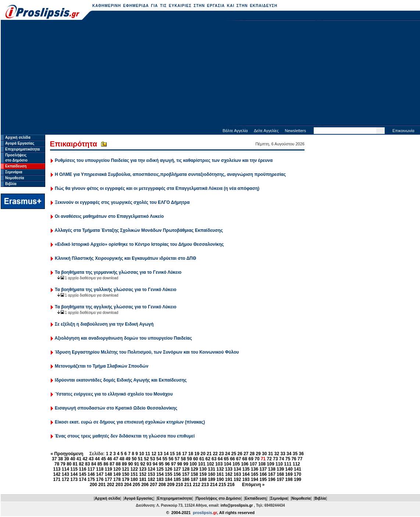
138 (272, 469)
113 (57, 469)
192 (237, 479)
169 (289, 474)
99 (186, 464)
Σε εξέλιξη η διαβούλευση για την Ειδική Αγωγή (104, 324)
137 (263, 469)
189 (211, 479)
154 (160, 474)
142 (57, 474)
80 (69, 464)
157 (186, 474)
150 (125, 474)
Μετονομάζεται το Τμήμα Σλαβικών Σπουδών (102, 366)
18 (191, 454)
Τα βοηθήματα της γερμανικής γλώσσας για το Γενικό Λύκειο (118, 272)
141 (298, 469)
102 (210, 464)
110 (279, 464)
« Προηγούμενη (67, 454)
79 (63, 464)
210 (179, 485)
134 (237, 469)
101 (202, 464)
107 (253, 464)
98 (180, 464)
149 (117, 474)
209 (171, 485)
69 (251, 459)
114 (65, 469)
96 (167, 464)
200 (93, 485)
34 (289, 454)
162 (229, 474)
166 (263, 474)
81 (75, 464)
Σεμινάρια (14, 172)
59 (189, 459)
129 (194, 469)
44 (97, 459)
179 (125, 479)
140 (289, 469)
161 (220, 474)
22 (215, 454)
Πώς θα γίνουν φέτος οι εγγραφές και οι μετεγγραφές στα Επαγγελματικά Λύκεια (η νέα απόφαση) (157, 188)
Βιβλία (11, 184)
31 (270, 454)
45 (104, 459)
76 (294, 459)
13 (160, 454)
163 (237, 474)
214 (214, 485)
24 (227, 454)
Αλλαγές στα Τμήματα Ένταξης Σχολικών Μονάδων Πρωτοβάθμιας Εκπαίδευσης (139, 230)
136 (255, 469)
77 (300, 459)
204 (128, 485)
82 (81, 464)
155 (168, 474)
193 (246, 479)
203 (119, 485)
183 (160, 479)
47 (116, 459)
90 (130, 464)
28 (252, 454)
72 (269, 459)
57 (177, 459)
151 (134, 474)
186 (186, 479)
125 (160, 469)
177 (108, 479)
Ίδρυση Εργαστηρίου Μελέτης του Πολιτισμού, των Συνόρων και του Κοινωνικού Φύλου (147, 352)
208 (162, 485)
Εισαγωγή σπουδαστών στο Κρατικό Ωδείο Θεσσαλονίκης (116, 408)
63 (214, 459)
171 (57, 479)
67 (239, 459)
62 (208, 459)
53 (152, 459)
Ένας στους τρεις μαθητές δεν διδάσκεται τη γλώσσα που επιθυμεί (125, 436)
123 (143, 469)
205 (136, 485)
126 (168, 469)
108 (262, 464)
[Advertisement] (211, 74)
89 (124, 464)
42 (85, 459)
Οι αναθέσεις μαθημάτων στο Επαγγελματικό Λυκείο (109, 216)
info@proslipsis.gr (236, 505)
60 (195, 459)
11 (148, 454)
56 (171, 459)
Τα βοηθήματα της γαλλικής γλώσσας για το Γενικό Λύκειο (116, 290)
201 (102, 485)
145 (83, 474)
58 (183, 459)
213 (205, 485)
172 (65, 479)
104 (228, 464)
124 (152, 469)
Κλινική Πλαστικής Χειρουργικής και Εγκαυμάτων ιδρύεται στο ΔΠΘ (125, 258)
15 (172, 454)
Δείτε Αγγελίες (266, 131)
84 (94, 464)
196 (272, 479)
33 (283, 454)
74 (282, 459)
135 (246, 469)
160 (211, 474)
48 (122, 459)
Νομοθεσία (15, 178)
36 (301, 454)
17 (184, 454)
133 (229, 469)
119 (108, 469)
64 (220, 459)
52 (147, 459)
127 (177, 469)
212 (196, 485)
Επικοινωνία (403, 131)
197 (280, 479)
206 (145, 485)
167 (272, 474)
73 (275, 459)
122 (134, 469)
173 (74, 479)
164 (246, 474)
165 (255, 474)
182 (152, 479)
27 (246, 454)
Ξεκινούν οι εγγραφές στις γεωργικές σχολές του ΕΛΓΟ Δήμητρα (122, 202)
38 (60, 459)
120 (117, 469)
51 (140, 459)
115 (74, 469)
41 (79, 459)
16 (178, 454)
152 (143, 474)
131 (211, 469)
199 (298, 479)
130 (203, 469)
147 (100, 474)
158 (194, 474)
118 (100, 469)
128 (186, 469)
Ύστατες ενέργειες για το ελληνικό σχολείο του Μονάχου (114, 394)
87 (112, 464)
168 (280, 474)
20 (203, 454)
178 (117, 479)
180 (134, 479)
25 (234, 454)
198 (289, 479)
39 (66, 459)
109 (271, 464)
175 (91, 479)
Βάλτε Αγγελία (235, 131)
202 (111, 485)
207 (154, 485)
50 (134, 459)
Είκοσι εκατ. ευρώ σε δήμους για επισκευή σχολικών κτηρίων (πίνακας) (130, 422)
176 (100, 479)
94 (155, 464)
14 (166, 454)
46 (109, 459)
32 (277, 454)
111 (288, 464)
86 (106, 464)
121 (125, 469)
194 (255, 479)
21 (209, 454)
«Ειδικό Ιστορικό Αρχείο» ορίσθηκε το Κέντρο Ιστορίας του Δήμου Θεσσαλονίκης (139, 244)
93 (149, 464)
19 (197, 454)
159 (203, 474)
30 (264, 454)
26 (240, 454)
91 (137, 464)
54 (159, 459)
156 (177, 474)
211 (188, 485)
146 (91, 474)
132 (220, 469)
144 (74, 474)
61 (202, 459)
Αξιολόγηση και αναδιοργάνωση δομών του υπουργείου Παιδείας (123, 338)
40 (73, 459)
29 (258, 454)
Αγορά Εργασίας (20, 143)
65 (226, 459)
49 (128, 459)
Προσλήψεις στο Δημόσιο (218, 498)
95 (161, 464)
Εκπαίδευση (16, 166)
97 (173, 464)
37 (54, 459)
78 (57, 464)
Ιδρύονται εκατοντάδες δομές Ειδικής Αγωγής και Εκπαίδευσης (121, 380)
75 (288, 459)
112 (296, 464)
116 (83, 469)
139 (280, 469)
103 (219, 464)
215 (223, 485)
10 (141, 454)
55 (165, 459)
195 (263, 479)
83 (87, 464)
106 (245, 464)
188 (203, 479)
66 (232, 459)
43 (91, 459)
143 (65, 474)
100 (193, 464)
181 (143, 479)
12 (154, 454)
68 (245, 459)
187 (194, 479)
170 (298, 474)
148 (108, 474)
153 (152, 474)
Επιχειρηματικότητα (22, 149)
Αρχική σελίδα (18, 137)
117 (91, 469)
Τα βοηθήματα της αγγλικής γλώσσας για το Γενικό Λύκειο (116, 307)
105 (236, 464)
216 (231, 485)
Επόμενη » (253, 485)
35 (295, 454)
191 (229, 479)
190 (220, 479)
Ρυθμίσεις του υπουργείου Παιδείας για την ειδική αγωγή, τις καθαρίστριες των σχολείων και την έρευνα (164, 160)
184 (168, 479)
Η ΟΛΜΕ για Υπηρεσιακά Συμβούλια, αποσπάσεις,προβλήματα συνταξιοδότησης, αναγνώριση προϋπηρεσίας (170, 174)
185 (177, 479)
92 (143, 464)
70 (257, 459)
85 (100, 464)
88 (118, 464)
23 (221, 454)
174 (83, 479)
